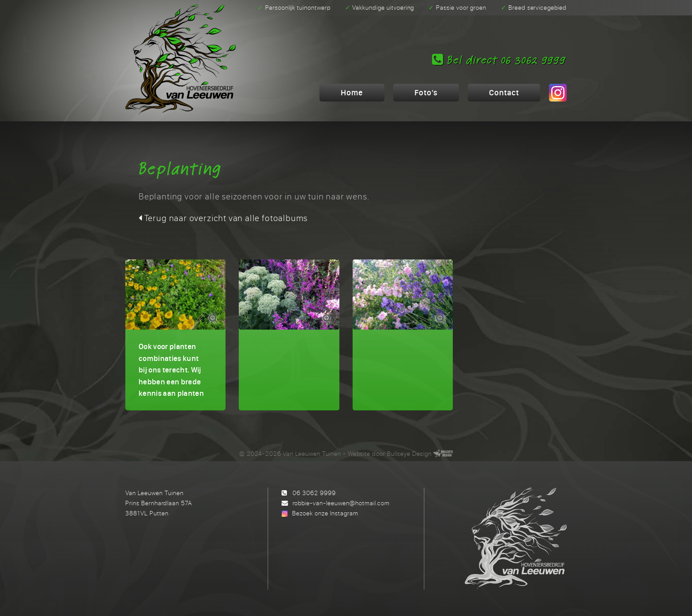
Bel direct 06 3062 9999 (499, 60)
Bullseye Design (409, 453)
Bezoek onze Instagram (325, 513)
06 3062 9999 (314, 493)
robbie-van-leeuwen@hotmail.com (341, 503)
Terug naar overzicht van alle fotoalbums (223, 218)
